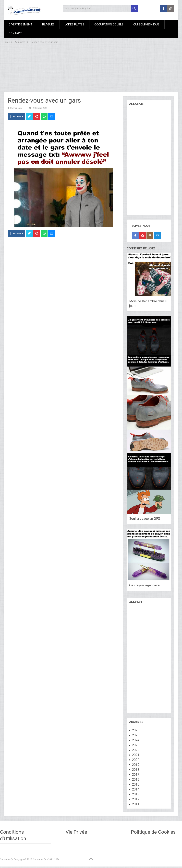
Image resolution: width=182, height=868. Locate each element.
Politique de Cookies (153, 832)
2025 (136, 735)
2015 (136, 784)
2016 (136, 779)
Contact (15, 33)
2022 (136, 750)
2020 (136, 760)
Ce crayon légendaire (144, 585)
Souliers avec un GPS (145, 519)
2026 (136, 730)
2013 (136, 794)
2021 (136, 755)
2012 (136, 799)
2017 (136, 775)
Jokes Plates (74, 24)
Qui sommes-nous (146, 24)
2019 (136, 765)
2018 (136, 770)
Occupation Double (109, 24)
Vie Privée (76, 832)
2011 (136, 804)
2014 (136, 789)
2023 (136, 745)
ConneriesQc (16, 108)
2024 (136, 740)
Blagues (48, 24)
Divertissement (20, 24)
